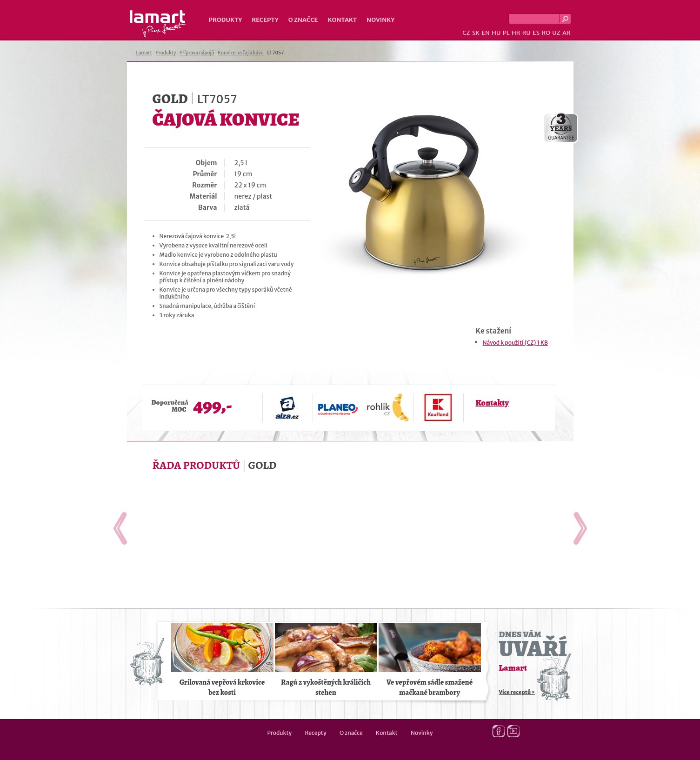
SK (476, 33)
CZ (466, 33)
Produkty (226, 20)
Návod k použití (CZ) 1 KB (515, 343)
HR (516, 33)
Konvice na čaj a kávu (240, 53)
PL (506, 33)
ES (536, 33)
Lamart (158, 24)
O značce (303, 20)
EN (486, 33)
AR (567, 33)
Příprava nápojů (197, 53)
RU (527, 33)
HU (496, 33)
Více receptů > (517, 692)
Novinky (380, 20)
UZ (556, 33)
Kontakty (492, 403)
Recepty (265, 20)
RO (546, 33)
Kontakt (342, 20)
